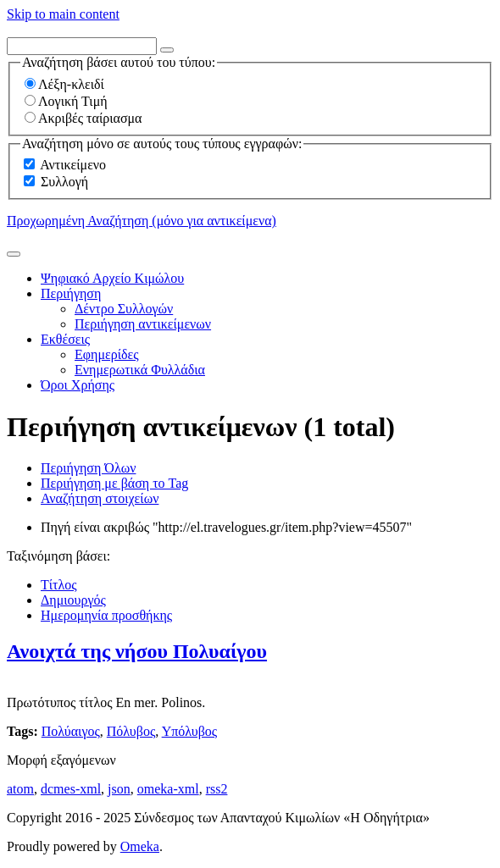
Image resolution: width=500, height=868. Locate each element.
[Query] (82, 46)
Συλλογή (64, 182)
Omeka (140, 846)
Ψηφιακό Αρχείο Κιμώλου (112, 278)
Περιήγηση (71, 293)
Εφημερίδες (107, 354)
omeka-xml (168, 789)
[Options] (167, 50)
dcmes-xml (71, 789)
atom (20, 789)
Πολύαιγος (71, 731)
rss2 (217, 789)
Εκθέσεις (65, 339)
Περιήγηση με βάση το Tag (114, 483)
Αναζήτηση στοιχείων (100, 498)
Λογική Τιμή (66, 101)
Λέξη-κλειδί (64, 84)
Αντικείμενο (73, 165)
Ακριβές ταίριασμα (83, 118)
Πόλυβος (131, 731)
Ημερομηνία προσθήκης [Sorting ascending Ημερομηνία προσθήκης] (106, 615)
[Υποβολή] (14, 254)
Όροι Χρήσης (78, 385)
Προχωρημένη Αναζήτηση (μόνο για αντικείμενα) (142, 221)
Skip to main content (63, 14)
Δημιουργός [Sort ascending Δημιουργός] (73, 600)
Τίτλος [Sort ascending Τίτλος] (59, 585)
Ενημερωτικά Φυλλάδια (140, 370)
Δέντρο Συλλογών (124, 309)
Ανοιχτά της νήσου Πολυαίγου (137, 651)
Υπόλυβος (190, 731)
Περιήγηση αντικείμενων (143, 324)
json (119, 789)
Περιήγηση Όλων (88, 468)
